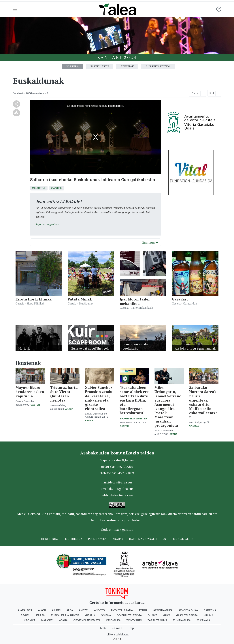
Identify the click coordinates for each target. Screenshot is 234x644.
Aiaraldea (25, 610)
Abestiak (127, 66)
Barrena (210, 610)
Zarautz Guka (157, 620)
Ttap (131, 628)
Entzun (196, 93)
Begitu (26, 615)
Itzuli (212, 93)
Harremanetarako (143, 539)
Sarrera (72, 66)
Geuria (90, 615)
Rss (165, 539)
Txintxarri (134, 620)
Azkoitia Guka (188, 610)
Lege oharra (73, 539)
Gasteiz (57, 188)
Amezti (83, 610)
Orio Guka (113, 620)
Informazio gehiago (48, 224)
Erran (41, 615)
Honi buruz (49, 539)
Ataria (143, 610)
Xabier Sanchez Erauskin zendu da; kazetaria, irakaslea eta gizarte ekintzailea (99, 398)
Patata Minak (80, 299)
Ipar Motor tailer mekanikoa (135, 301)
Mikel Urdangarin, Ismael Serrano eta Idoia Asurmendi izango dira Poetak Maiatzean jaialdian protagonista (168, 406)
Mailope (47, 620)
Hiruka (208, 615)
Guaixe (153, 615)
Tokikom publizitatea (117, 635)
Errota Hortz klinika (34, 299)
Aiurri (56, 610)
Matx (103, 628)
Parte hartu (100, 66)
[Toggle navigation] (15, 9)
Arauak (118, 539)
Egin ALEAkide (183, 539)
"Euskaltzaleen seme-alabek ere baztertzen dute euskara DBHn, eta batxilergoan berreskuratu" (134, 400)
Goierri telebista (129, 615)
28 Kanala (203, 620)
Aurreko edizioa (158, 66)
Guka (167, 615)
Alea (70, 610)
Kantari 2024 (117, 57)
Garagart (180, 299)
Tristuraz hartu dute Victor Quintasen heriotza (64, 394)
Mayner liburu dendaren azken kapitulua (30, 392)
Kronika (30, 620)
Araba (69, 409)
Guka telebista (187, 615)
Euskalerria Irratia (65, 615)
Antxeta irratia (122, 610)
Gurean (117, 628)
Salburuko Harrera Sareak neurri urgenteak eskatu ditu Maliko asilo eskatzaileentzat (203, 402)
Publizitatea (97, 539)
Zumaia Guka (182, 620)
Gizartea (38, 188)
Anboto (100, 610)
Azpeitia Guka (163, 610)
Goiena (106, 615)
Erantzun (150, 242)
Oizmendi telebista (87, 620)
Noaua (63, 620)
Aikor (42, 610)
